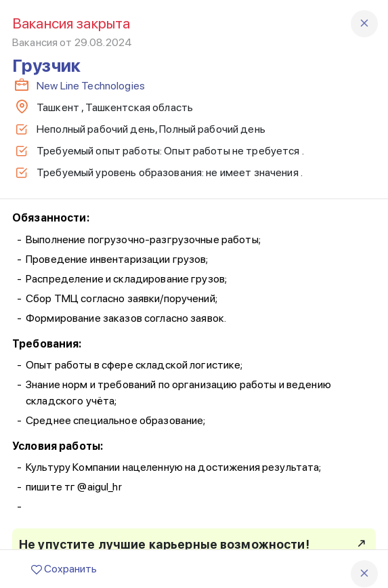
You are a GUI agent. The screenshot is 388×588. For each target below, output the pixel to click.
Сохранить (64, 569)
